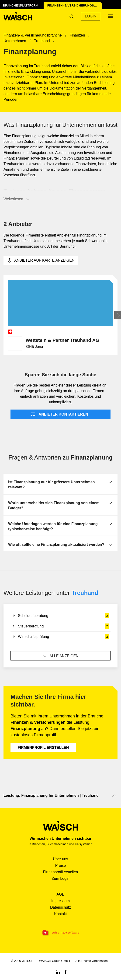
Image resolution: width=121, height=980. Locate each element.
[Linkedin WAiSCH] (58, 972)
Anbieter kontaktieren (59, 415)
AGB (61, 894)
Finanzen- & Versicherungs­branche (75, 5)
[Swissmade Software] (60, 933)
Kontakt (60, 914)
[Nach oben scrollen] (114, 796)
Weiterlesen (17, 199)
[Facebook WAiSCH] (66, 972)
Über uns (60, 859)
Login (91, 16)
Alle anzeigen (60, 656)
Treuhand (85, 593)
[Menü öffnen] (111, 16)
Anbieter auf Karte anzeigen (41, 261)
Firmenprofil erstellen (43, 748)
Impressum (60, 901)
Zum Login (61, 878)
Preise (60, 865)
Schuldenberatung (60, 616)
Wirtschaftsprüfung (60, 637)
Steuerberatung (60, 626)
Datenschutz (60, 907)
